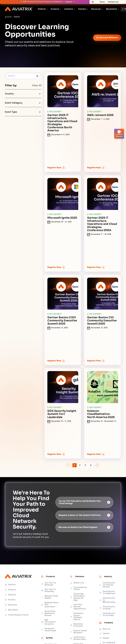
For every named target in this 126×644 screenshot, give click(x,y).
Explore (69, 2)
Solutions (69, 9)
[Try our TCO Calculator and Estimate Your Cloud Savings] (84, 502)
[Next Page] (97, 465)
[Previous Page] (68, 465)
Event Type (23, 112)
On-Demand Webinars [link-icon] (107, 38)
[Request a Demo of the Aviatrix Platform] (84, 515)
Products (55, 9)
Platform (42, 9)
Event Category (23, 103)
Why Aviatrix (111, 9)
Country (23, 94)
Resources (96, 9)
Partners (82, 9)
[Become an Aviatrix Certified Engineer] (84, 527)
